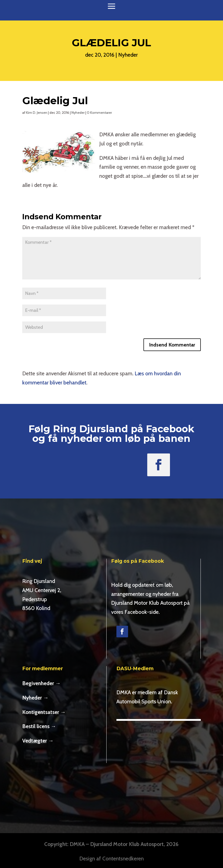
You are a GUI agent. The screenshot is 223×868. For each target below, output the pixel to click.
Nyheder (128, 55)
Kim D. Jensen (37, 113)
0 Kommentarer (99, 113)
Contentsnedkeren (123, 859)
